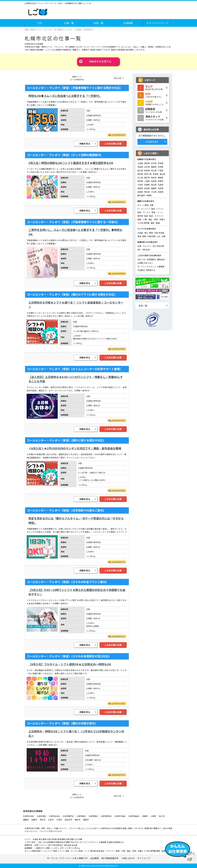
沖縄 (163, 236)
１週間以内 (39, 848)
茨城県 (161, 167)
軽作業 (140, 216)
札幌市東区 (42, 816)
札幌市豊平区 (68, 816)
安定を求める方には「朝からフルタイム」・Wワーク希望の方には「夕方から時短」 (76, 520)
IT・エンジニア (144, 209)
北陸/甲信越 (159, 233)
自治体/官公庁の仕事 (152, 88)
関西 (144, 236)
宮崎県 (161, 192)
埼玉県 (154, 170)
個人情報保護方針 (110, 858)
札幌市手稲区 (120, 816)
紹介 (139, 250)
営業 (152, 205)
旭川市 (162, 816)
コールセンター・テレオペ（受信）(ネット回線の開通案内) (64, 155)
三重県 (147, 181)
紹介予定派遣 (158, 246)
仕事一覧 (69, 23)
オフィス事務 (143, 205)
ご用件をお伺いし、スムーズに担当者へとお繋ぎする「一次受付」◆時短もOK (75, 232)
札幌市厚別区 (106, 816)
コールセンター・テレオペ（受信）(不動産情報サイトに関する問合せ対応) (74, 88)
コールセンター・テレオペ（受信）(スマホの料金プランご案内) (67, 582)
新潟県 (156, 174)
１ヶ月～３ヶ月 (64, 848)
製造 (146, 216)
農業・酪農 (155, 223)
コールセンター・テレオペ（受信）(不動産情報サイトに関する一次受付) (72, 222)
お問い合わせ (128, 858)
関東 (151, 233)
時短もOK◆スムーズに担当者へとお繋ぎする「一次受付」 (65, 96)
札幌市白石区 (54, 816)
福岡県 (154, 188)
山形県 (147, 167)
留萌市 (86, 820)
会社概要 (94, 858)
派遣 (139, 246)
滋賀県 (154, 181)
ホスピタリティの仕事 (152, 118)
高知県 (147, 188)
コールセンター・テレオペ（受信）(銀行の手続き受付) (61, 723)
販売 (153, 209)
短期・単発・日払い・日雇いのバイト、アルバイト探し (59, 828)
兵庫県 (147, 185)
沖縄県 (149, 195)
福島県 (154, 167)
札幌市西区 (93, 816)
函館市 (145, 816)
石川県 (140, 177)
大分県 (154, 192)
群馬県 (147, 170)
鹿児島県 (141, 195)
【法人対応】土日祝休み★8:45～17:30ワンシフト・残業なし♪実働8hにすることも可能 (76, 379)
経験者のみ (151, 270)
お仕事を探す (152, 142)
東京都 (140, 174)
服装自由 (161, 259)
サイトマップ (144, 858)
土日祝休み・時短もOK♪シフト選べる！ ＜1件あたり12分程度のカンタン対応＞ (76, 733)
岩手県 (154, 163)
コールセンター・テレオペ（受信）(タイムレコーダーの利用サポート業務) (74, 369)
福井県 (147, 177)
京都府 (161, 181)
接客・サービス (144, 212)
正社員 (74, 845)
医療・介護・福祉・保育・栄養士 (151, 219)
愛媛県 (140, 188)
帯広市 (42, 820)
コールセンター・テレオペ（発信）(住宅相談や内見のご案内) (65, 510)
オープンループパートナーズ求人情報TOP (67, 858)
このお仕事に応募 (113, 144)
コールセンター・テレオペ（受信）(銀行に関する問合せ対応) (65, 440)
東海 (139, 236)
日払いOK (141, 259)
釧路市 (34, 820)
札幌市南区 (81, 816)
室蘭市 (26, 820)
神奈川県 (148, 174)
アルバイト (147, 246)
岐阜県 (154, 177)
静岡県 (161, 177)
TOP (39, 23)
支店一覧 (98, 23)
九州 (159, 236)
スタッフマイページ (157, 23)
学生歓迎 (141, 270)
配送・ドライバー (157, 216)
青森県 (147, 163)
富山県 (162, 174)
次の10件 (118, 78)
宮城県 (161, 163)
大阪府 (140, 185)
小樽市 (153, 816)
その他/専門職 (143, 223)
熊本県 (147, 192)
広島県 (161, 185)
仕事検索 (128, 23)
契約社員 (146, 250)
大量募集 (161, 266)
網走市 (78, 820)
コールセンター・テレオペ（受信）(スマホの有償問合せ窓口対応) (68, 656)
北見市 (51, 820)
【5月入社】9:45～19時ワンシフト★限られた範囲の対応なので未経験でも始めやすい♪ (77, 592)
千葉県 (161, 170)
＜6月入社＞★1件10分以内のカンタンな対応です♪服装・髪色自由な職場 (75, 448)
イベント (160, 209)
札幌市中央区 (29, 816)
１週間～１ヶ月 (51, 848)
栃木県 (140, 170)
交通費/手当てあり (145, 263)
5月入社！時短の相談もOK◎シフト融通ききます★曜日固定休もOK (71, 163)
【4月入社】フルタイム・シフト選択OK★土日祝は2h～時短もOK (70, 664)
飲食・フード (157, 212)
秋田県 (140, 167)
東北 (146, 233)
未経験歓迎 (151, 259)
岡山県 (154, 185)
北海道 (140, 163)
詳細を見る (85, 144)
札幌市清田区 (134, 816)
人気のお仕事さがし (152, 95)
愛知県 (140, 181)
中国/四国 (151, 236)
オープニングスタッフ (147, 266)
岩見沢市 (68, 820)
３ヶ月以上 (75, 848)
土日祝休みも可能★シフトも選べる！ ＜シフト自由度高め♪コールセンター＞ (76, 305)
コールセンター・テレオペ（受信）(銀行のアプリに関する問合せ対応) (71, 294)
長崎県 (140, 192)
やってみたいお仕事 (152, 110)
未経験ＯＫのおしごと (152, 103)
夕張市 (59, 820)
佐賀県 (161, 188)
